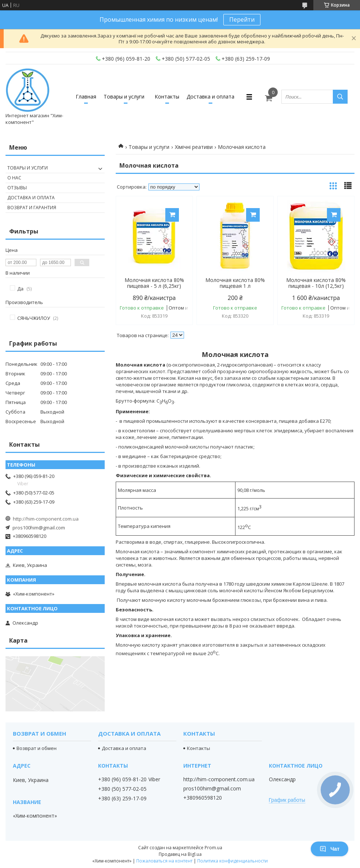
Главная (86, 97)
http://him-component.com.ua (46, 519)
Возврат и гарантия (32, 208)
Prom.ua (213, 848)
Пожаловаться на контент (164, 861)
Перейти (242, 19)
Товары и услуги (124, 97)
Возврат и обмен (37, 748)
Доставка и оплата (210, 97)
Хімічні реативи (194, 147)
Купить (172, 215)
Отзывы (17, 188)
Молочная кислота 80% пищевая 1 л (235, 283)
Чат (330, 849)
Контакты (167, 97)
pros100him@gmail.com (39, 528)
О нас (14, 178)
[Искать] (340, 97)
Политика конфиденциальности (233, 861)
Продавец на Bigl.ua (180, 854)
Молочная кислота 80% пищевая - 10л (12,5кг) (316, 283)
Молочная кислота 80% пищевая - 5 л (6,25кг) (154, 283)
